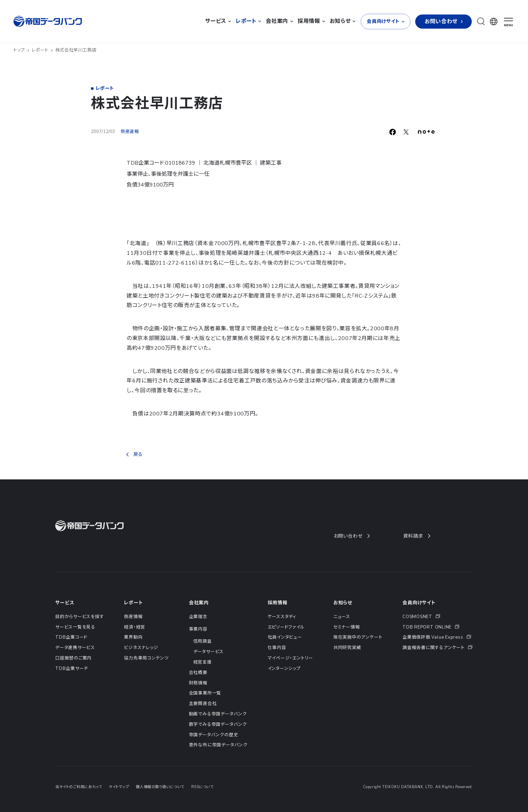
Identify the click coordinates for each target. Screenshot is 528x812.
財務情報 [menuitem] (198, 683)
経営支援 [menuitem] (203, 662)
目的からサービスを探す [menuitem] (80, 617)
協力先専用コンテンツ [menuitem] (146, 658)
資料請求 (416, 536)
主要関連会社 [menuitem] (203, 704)
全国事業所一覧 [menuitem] (205, 693)
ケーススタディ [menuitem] (282, 617)
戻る (135, 454)
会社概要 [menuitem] (198, 673)
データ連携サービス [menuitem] (75, 648)
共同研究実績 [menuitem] (347, 648)
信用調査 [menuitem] (203, 641)
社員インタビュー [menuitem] (285, 637)
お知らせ (343, 603)
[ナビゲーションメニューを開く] (508, 22)
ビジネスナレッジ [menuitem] (141, 648)
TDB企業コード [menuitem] (71, 637)
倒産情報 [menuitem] (133, 617)
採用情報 (278, 603)
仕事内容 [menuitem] (277, 648)
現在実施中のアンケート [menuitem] (358, 637)
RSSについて (203, 787)
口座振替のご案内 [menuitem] (73, 658)
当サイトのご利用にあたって (79, 787)
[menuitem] (438, 617)
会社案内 (199, 603)
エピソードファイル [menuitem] (286, 627)
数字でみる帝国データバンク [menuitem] (218, 724)
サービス (65, 603)
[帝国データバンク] (48, 21)
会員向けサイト (419, 603)
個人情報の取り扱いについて (160, 787)
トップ (22, 50)
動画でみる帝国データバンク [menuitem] (218, 714)
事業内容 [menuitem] (198, 629)
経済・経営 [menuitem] (135, 627)
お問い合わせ (352, 536)
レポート (42, 50)
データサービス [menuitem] (208, 652)
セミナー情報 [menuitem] (347, 627)
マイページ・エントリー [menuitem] (291, 658)
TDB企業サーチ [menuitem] (72, 669)
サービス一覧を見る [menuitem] (75, 627)
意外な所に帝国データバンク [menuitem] (218, 745)
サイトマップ (119, 787)
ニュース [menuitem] (342, 617)
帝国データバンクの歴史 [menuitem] (214, 735)
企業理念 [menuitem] (198, 617)
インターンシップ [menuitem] (284, 669)
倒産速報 (130, 132)
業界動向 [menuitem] (133, 637)
